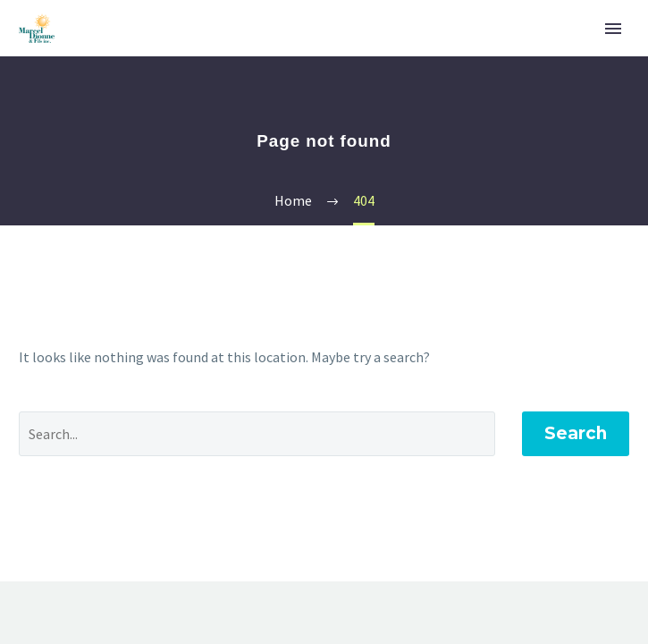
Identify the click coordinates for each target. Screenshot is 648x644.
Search (576, 433)
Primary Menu (613, 29)
